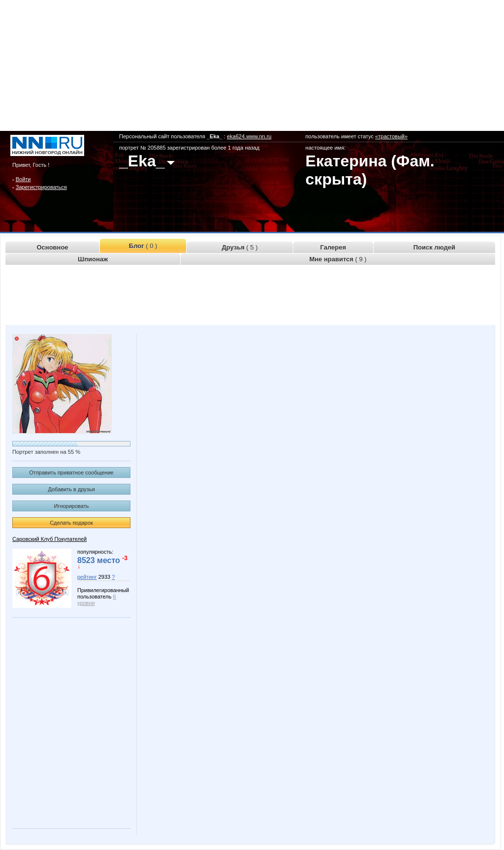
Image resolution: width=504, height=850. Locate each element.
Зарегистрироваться (41, 187)
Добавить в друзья (71, 489)
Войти (23, 179)
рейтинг (87, 577)
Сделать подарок (71, 523)
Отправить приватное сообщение (71, 472)
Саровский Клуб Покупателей (49, 539)
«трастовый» (391, 136)
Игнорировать (72, 506)
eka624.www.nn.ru (249, 136)
